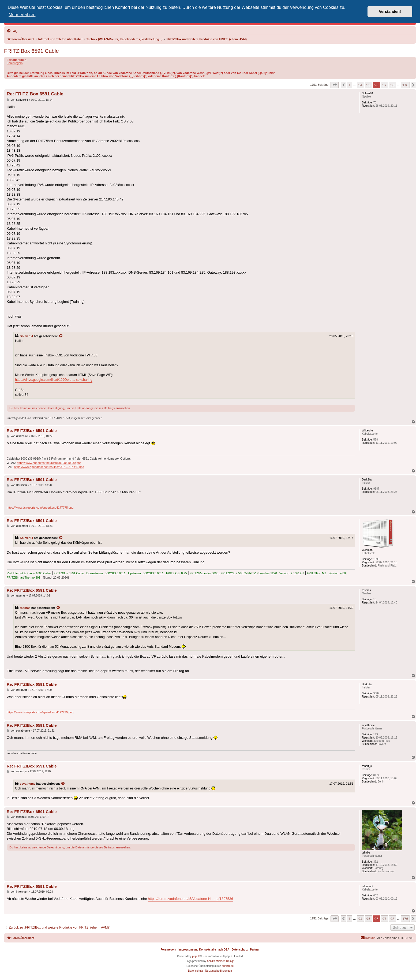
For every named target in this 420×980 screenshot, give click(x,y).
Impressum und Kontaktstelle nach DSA (204, 950)
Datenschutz (240, 950)
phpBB (196, 956)
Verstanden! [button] (390, 12)
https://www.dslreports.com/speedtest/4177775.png (40, 508)
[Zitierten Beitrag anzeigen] (61, 336)
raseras (25, 608)
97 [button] (385, 85)
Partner (255, 950)
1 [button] (349, 85)
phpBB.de (228, 966)
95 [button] (368, 85)
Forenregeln (15, 63)
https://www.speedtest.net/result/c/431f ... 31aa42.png (49, 467)
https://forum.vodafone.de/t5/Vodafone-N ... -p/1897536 (190, 899)
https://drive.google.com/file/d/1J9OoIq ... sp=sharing (54, 380)
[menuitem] (12, 31)
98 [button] (393, 85)
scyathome (28, 784)
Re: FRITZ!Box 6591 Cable (35, 94)
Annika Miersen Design (221, 961)
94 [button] (360, 85)
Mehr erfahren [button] (22, 15)
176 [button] (405, 85)
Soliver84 (26, 336)
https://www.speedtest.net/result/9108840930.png (49, 463)
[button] (335, 85)
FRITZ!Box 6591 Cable (31, 51)
